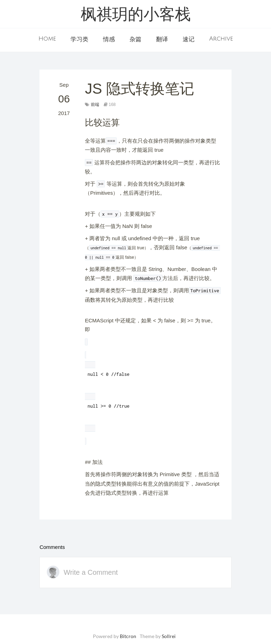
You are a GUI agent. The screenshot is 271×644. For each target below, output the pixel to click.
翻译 (162, 40)
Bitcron (128, 636)
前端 (95, 105)
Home (47, 39)
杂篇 (135, 40)
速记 (189, 40)
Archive (221, 39)
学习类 (79, 40)
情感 (109, 40)
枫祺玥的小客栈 (136, 16)
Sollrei (169, 636)
